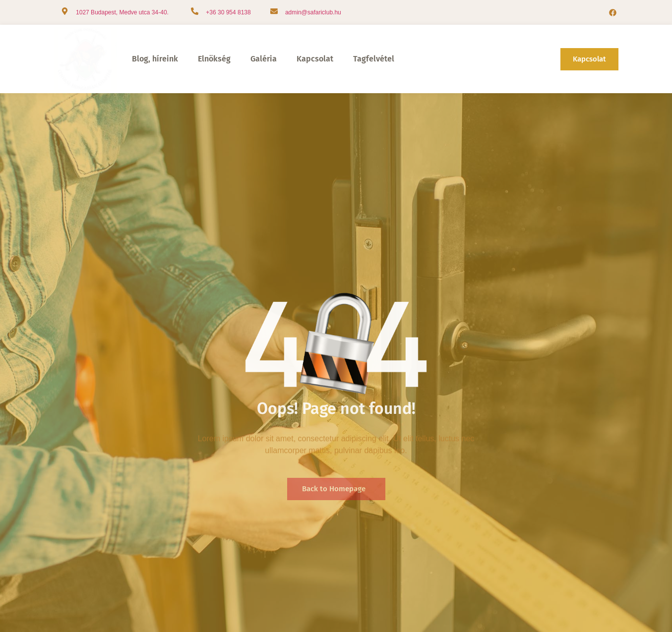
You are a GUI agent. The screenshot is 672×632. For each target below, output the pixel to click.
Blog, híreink (155, 59)
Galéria (264, 59)
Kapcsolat (315, 59)
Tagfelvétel (374, 59)
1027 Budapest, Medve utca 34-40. (122, 12)
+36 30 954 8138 (228, 12)
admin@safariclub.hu (313, 12)
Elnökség (214, 59)
